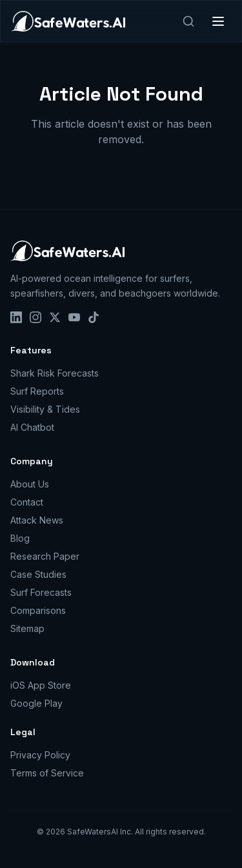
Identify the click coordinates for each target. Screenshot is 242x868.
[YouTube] (74, 317)
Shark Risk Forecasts (55, 373)
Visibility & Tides (45, 409)
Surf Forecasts (41, 592)
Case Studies (38, 574)
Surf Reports (37, 391)
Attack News (37, 520)
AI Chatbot (32, 427)
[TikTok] (94, 317)
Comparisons (38, 610)
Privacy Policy (40, 755)
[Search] (188, 21)
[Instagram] (35, 317)
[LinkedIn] (16, 317)
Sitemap (27, 628)
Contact (27, 502)
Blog (20, 538)
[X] (55, 317)
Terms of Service (47, 773)
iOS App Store (41, 685)
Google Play (36, 703)
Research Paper (45, 556)
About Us (30, 484)
